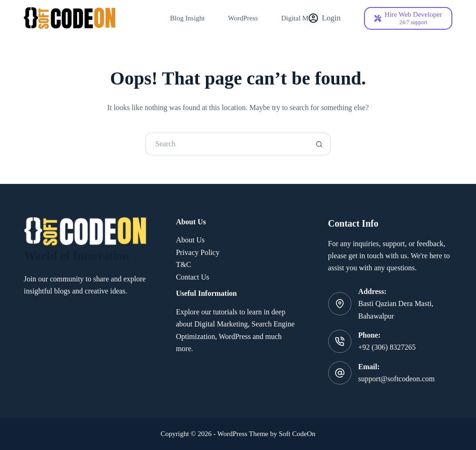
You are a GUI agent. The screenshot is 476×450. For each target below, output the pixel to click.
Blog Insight (188, 18)
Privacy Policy (198, 252)
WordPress (243, 18)
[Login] (325, 18)
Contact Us (192, 277)
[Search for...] (226, 144)
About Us (190, 240)
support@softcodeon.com (397, 379)
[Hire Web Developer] (408, 18)
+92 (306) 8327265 (387, 347)
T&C (183, 264)
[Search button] (319, 144)
